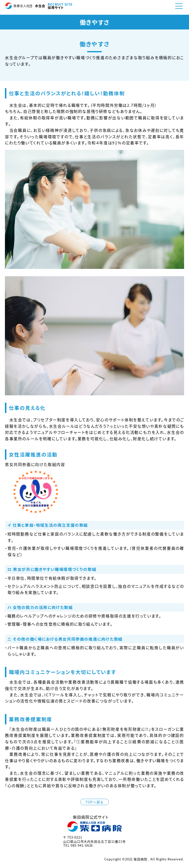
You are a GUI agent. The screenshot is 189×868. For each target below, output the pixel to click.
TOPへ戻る (94, 802)
